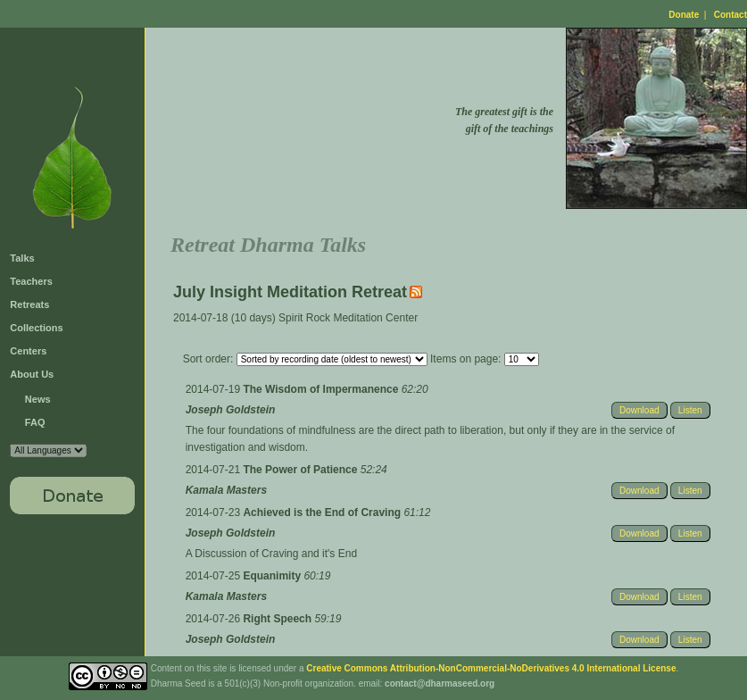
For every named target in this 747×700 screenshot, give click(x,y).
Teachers (31, 281)
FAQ (35, 422)
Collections (36, 328)
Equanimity (273, 576)
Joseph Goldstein (231, 410)
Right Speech (278, 619)
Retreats (29, 304)
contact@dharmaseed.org (440, 683)
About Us (32, 374)
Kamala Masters (226, 490)
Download (639, 410)
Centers (28, 351)
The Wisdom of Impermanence (322, 389)
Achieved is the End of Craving (323, 512)
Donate (684, 15)
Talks (22, 258)
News (38, 399)
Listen (690, 410)
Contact (730, 15)
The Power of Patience (301, 470)
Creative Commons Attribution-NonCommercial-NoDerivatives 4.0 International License (491, 668)
